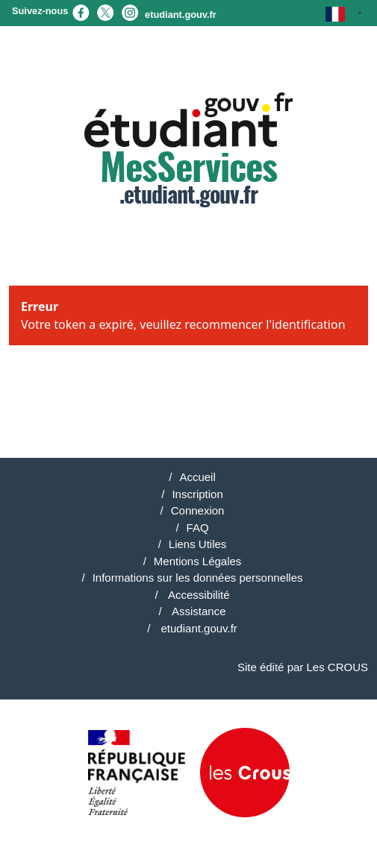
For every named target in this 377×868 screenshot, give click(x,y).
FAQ (198, 528)
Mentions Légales (198, 561)
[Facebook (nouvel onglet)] (81, 12)
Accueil (197, 477)
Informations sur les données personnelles (198, 578)
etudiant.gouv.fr (181, 15)
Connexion (198, 510)
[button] (344, 13)
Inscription (197, 494)
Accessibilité (198, 595)
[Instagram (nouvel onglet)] (130, 12)
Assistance (198, 611)
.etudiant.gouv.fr (188, 150)
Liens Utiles (198, 544)
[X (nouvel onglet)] (105, 12)
